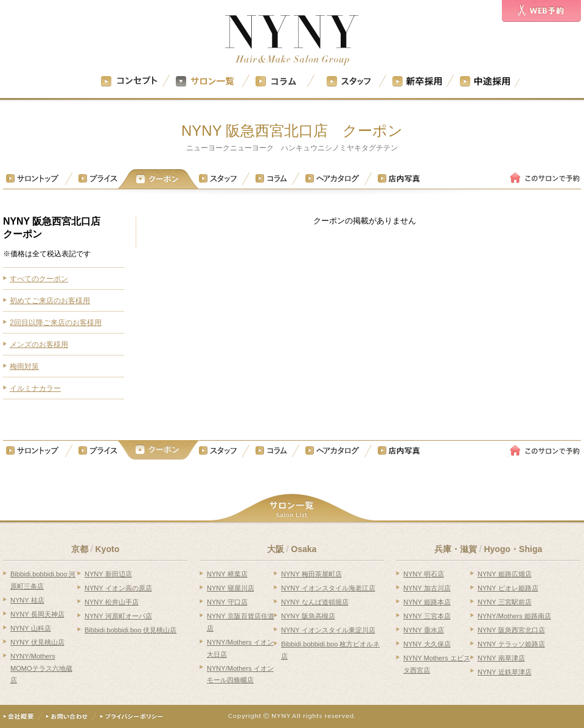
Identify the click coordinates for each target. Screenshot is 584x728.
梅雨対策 (24, 366)
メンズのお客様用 (39, 345)
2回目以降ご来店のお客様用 (56, 323)
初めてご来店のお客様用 (50, 301)
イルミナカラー (35, 388)
